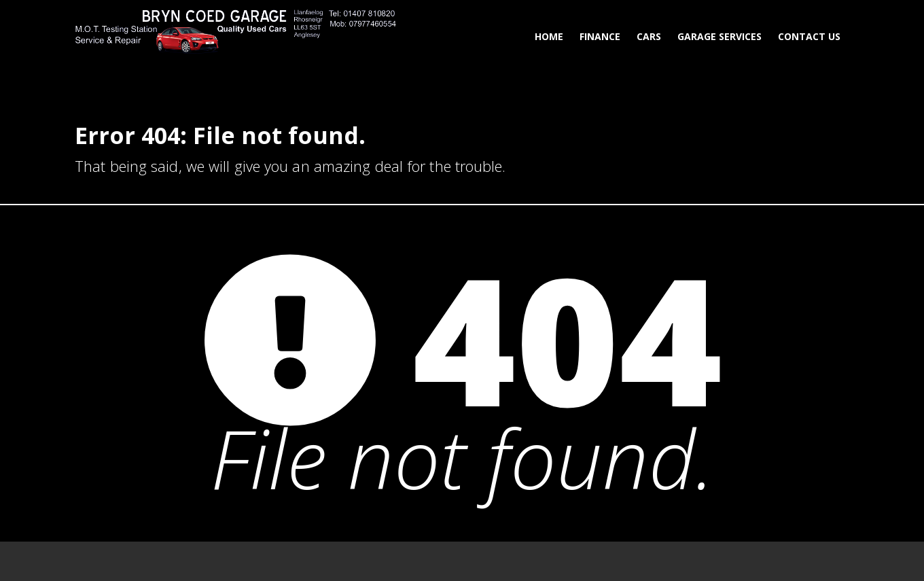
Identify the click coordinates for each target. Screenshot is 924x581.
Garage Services (719, 36)
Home (549, 36)
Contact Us (809, 36)
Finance (600, 36)
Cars (649, 36)
